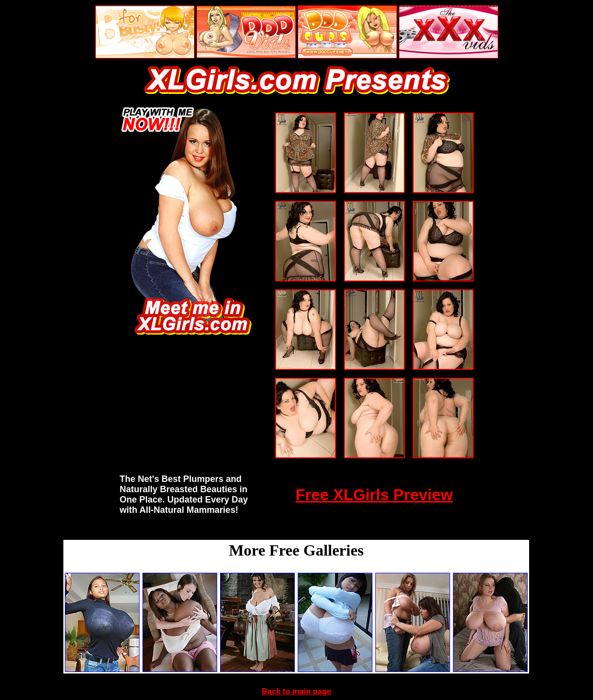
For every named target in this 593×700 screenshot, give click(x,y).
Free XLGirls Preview (374, 495)
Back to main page (296, 691)
